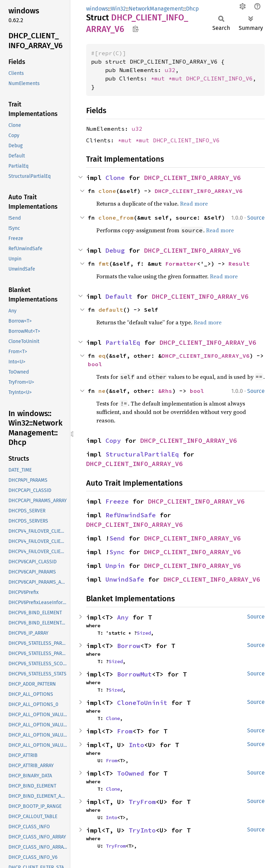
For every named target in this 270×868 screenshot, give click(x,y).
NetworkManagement (156, 9)
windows (97, 9)
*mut (160, 78)
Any (123, 617)
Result (239, 264)
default (111, 310)
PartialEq (123, 342)
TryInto (142, 830)
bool (95, 364)
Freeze (117, 501)
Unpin (115, 566)
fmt (104, 264)
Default (119, 296)
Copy (113, 441)
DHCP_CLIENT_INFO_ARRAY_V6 (192, 178)
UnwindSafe (125, 579)
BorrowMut (134, 674)
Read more (194, 203)
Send (117, 538)
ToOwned (131, 773)
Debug (115, 250)
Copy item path (136, 29)
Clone (115, 178)
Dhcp (192, 9)
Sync (117, 552)
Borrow (129, 646)
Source (256, 218)
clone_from (116, 218)
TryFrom (142, 802)
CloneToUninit (142, 703)
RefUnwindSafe (131, 515)
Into (136, 745)
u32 (170, 70)
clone (107, 191)
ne (102, 391)
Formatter (181, 264)
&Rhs (165, 391)
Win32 (118, 9)
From (125, 731)
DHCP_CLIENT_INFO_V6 (219, 78)
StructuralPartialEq (142, 454)
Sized (144, 633)
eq (102, 356)
